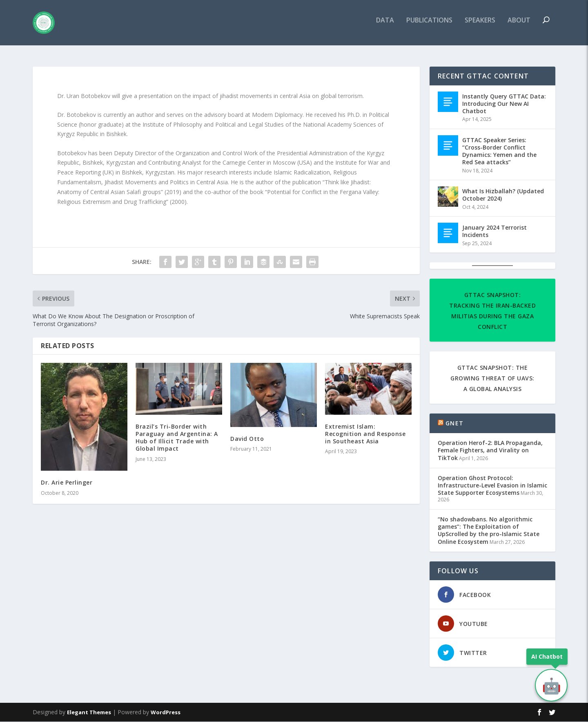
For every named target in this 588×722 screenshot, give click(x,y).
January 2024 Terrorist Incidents (494, 231)
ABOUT (519, 26)
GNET (454, 424)
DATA (385, 26)
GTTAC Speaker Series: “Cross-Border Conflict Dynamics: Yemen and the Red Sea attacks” (499, 152)
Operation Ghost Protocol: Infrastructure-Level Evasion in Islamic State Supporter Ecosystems (492, 486)
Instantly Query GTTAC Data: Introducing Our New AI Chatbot (504, 104)
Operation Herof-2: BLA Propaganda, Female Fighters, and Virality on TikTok (490, 451)
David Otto (247, 439)
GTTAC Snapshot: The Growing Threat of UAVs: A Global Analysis (492, 379)
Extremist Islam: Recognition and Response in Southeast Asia (365, 434)
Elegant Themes (89, 713)
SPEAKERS (480, 26)
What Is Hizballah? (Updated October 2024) (503, 195)
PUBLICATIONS (429, 26)
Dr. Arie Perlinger (67, 483)
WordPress (166, 713)
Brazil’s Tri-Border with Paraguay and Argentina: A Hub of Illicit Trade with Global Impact (177, 438)
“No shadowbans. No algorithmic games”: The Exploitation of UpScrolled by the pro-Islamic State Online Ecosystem (489, 531)
